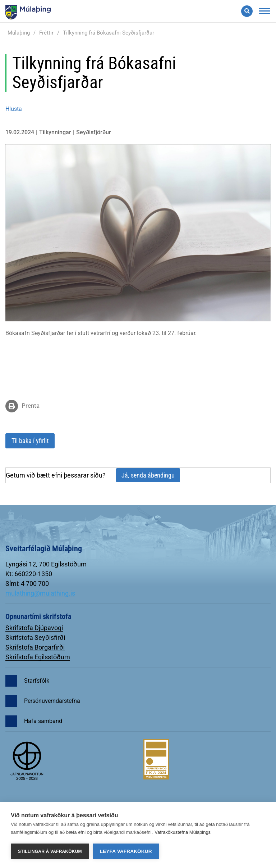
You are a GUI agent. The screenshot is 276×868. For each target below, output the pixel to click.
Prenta (31, 406)
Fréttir (46, 33)
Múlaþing (19, 33)
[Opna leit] (247, 11)
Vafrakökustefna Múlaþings (183, 832)
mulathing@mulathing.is (40, 593)
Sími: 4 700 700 (27, 584)
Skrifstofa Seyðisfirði (35, 638)
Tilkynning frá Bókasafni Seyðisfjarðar (109, 33)
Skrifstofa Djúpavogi (34, 628)
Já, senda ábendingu (148, 475)
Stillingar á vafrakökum (50, 851)
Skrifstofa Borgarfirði (35, 647)
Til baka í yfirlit (30, 441)
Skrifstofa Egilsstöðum (38, 657)
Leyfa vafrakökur (126, 851)
